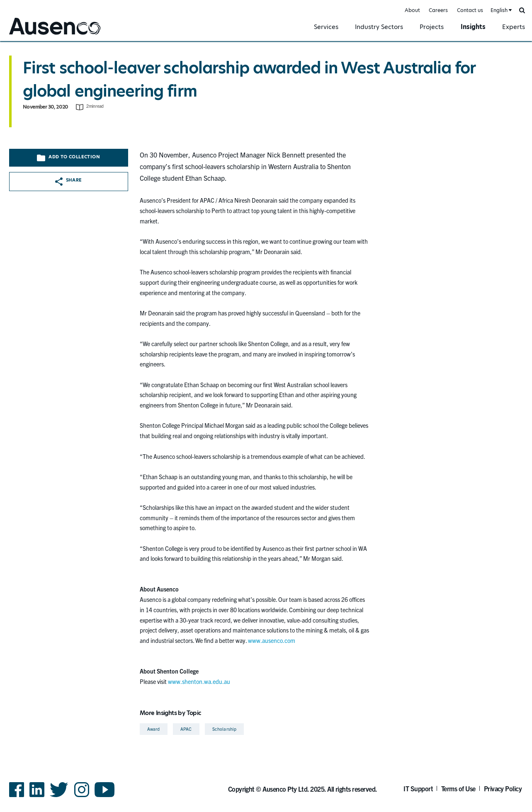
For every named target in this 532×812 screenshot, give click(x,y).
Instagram (82, 796)
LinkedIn (37, 796)
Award (153, 729)
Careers (438, 10)
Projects (432, 27)
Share (69, 181)
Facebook (17, 796)
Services (326, 27)
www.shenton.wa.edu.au (199, 681)
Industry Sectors (379, 27)
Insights (473, 27)
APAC (186, 729)
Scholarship (224, 729)
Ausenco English (29, 36)
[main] (266, 389)
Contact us (470, 10)
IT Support (418, 788)
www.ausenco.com (272, 640)
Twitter (59, 796)
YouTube (105, 796)
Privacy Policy (503, 788)
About (412, 10)
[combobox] (500, 11)
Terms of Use (458, 788)
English (499, 10)
